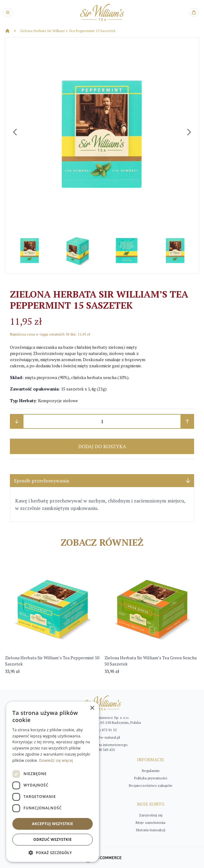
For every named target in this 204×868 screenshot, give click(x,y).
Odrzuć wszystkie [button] (53, 839)
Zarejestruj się (151, 815)
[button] (53, 853)
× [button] (92, 708)
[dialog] (53, 782)
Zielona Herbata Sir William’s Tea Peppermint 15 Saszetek (68, 31)
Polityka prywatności (151, 778)
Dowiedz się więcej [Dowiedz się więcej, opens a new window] (56, 760)
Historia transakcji (151, 830)
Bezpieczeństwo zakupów (151, 785)
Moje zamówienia (151, 822)
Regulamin (151, 771)
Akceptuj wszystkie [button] (52, 824)
